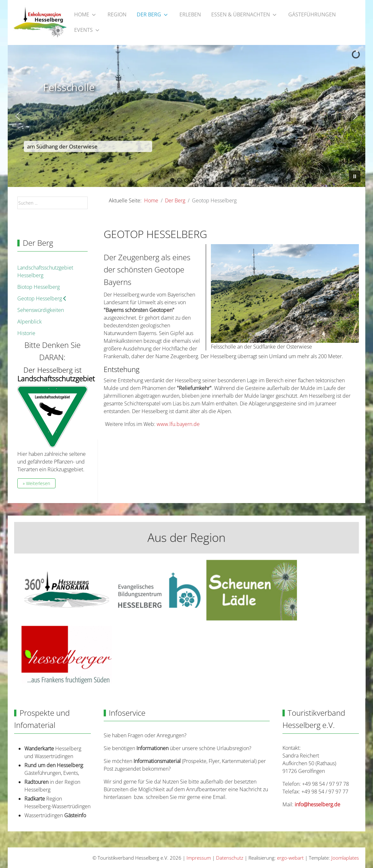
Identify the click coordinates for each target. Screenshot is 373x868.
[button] (18, 116)
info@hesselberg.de (317, 804)
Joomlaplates (345, 858)
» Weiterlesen (36, 483)
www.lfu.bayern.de (178, 424)
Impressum (199, 858)
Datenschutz (230, 858)
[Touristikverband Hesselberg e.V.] (40, 22)
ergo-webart (290, 858)
